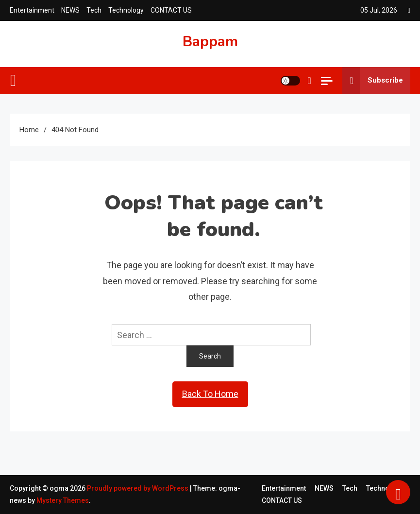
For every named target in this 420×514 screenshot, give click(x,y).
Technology (126, 10)
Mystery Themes (63, 500)
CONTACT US (171, 10)
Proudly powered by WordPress (138, 488)
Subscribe (373, 81)
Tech (94, 10)
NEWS (70, 10)
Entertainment (32, 10)
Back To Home (210, 394)
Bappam (210, 42)
